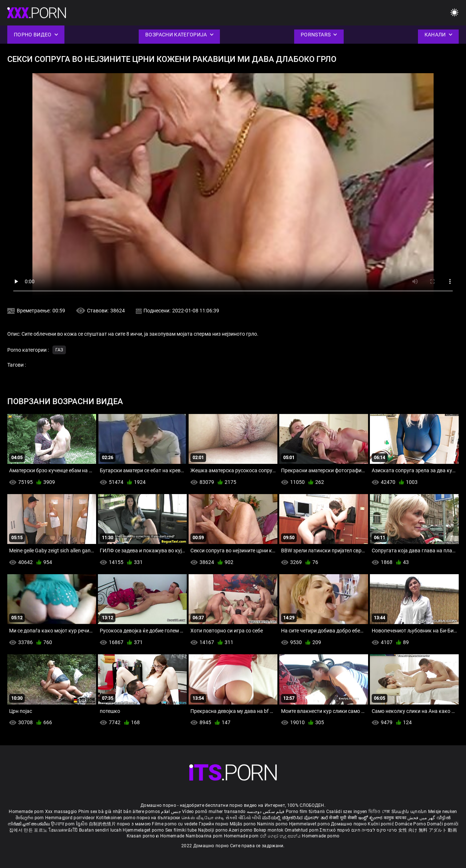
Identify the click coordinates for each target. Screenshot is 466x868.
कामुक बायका (396, 818)
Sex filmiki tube (181, 830)
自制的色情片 (103, 824)
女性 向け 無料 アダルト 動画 (428, 830)
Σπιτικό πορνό (335, 830)
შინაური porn (30, 818)
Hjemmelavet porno (310, 824)
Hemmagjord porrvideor (71, 818)
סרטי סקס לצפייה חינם (374, 830)
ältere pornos (146, 812)
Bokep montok (269, 830)
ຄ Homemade (171, 836)
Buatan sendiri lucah (101, 830)
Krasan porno (141, 836)
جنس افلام (171, 812)
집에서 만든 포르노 (29, 830)
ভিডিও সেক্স (379, 812)
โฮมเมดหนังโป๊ (64, 830)
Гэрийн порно (214, 824)
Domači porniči (443, 824)
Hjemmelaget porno (144, 830)
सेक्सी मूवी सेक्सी (343, 818)
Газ (59, 350)
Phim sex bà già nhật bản (105, 812)
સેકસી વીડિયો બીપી (243, 818)
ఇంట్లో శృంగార (371, 818)
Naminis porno (273, 824)
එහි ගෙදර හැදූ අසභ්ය (281, 836)
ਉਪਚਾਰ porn (64, 824)
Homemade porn (27, 812)
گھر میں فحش (422, 818)
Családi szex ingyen (347, 812)
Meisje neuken (443, 812)
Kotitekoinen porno (116, 818)
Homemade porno (321, 836)
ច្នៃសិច (82, 824)
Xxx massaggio (61, 812)
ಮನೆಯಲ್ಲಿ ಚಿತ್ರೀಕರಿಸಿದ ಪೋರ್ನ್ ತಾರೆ (296, 818)
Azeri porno (241, 830)
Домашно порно (349, 824)
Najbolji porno (213, 830)
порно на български (158, 818)
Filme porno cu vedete (175, 824)
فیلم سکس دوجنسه (266, 812)
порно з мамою (134, 824)
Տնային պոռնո (410, 812)
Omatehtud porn (302, 830)
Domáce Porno (411, 824)
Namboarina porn (205, 836)
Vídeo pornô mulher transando (214, 812)
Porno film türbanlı (305, 812)
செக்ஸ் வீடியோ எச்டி (203, 818)
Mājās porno (243, 824)
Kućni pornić (381, 824)
